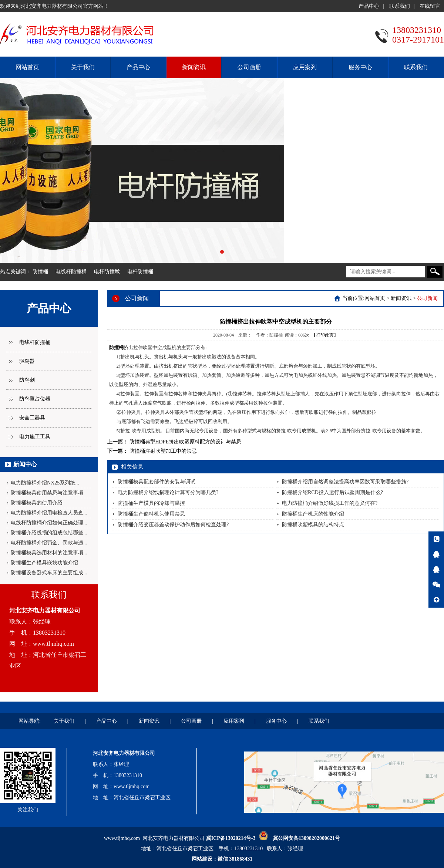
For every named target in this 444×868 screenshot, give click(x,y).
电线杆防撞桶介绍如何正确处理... (49, 523)
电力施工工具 (35, 437)
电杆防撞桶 (140, 272)
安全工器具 (32, 418)
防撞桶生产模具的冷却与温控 (151, 503)
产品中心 (369, 6)
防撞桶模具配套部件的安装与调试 (157, 482)
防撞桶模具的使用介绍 (37, 503)
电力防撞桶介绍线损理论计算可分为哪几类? (168, 492)
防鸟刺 (27, 380)
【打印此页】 (325, 335)
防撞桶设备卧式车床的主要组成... (49, 573)
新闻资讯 (194, 67)
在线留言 (430, 6)
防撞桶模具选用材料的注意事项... (49, 553)
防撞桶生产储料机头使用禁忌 (151, 514)
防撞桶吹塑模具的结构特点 (313, 525)
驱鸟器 (27, 361)
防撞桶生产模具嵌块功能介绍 (44, 563)
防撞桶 (40, 272)
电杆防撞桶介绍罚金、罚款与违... (49, 543)
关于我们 (83, 67)
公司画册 (249, 67)
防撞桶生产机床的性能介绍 (313, 514)
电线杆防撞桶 (71, 272)
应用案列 (305, 67)
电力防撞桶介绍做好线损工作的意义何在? (330, 503)
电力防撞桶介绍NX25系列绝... (45, 483)
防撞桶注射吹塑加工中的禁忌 (163, 451)
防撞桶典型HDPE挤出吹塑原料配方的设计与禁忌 (186, 442)
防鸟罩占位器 (35, 399)
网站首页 (27, 67)
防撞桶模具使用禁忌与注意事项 (47, 493)
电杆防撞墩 (107, 272)
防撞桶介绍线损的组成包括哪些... (49, 533)
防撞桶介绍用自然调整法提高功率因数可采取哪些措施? (345, 482)
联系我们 (400, 6)
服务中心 (360, 67)
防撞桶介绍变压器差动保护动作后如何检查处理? (173, 525)
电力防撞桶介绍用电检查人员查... (49, 513)
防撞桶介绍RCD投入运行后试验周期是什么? (332, 492)
